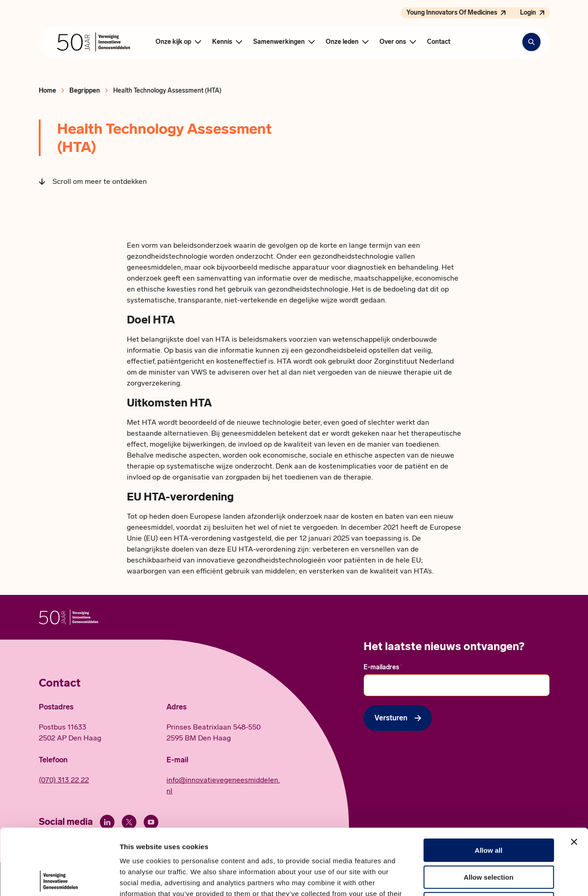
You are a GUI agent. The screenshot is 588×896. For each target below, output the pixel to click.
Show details (479, 878)
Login (528, 13)
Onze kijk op (173, 42)
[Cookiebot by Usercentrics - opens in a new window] (59, 878)
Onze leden (342, 42)
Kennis (222, 42)
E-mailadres (383, 667)
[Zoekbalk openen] (531, 42)
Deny (489, 838)
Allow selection (488, 811)
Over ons (393, 42)
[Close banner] (574, 776)
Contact (439, 42)
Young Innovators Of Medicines (452, 13)
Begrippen (85, 91)
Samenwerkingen (279, 42)
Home (47, 91)
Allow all (489, 784)
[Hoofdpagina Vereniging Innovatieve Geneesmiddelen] (94, 42)
